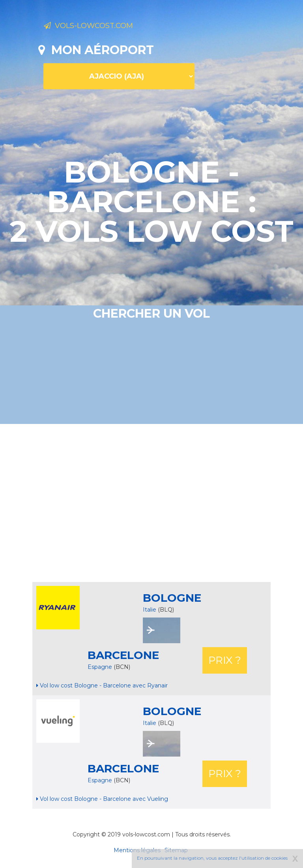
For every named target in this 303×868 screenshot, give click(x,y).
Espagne (101, 667)
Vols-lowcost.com (106, 27)
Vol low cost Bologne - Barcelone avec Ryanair (102, 685)
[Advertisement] (171, 503)
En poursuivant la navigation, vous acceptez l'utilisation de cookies (212, 858)
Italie (150, 610)
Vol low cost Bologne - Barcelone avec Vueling (102, 799)
